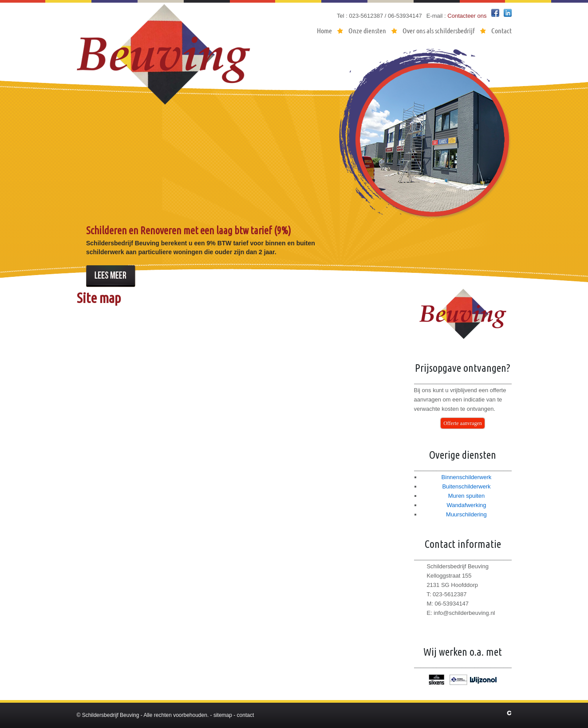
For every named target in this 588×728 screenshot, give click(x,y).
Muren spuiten (466, 496)
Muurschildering (466, 514)
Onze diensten (367, 30)
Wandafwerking (466, 505)
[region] (294, 166)
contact (246, 715)
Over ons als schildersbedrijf (439, 30)
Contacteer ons (467, 16)
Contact (501, 30)
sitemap (223, 715)
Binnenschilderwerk (467, 477)
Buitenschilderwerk (466, 486)
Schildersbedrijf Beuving (111, 715)
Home (324, 30)
